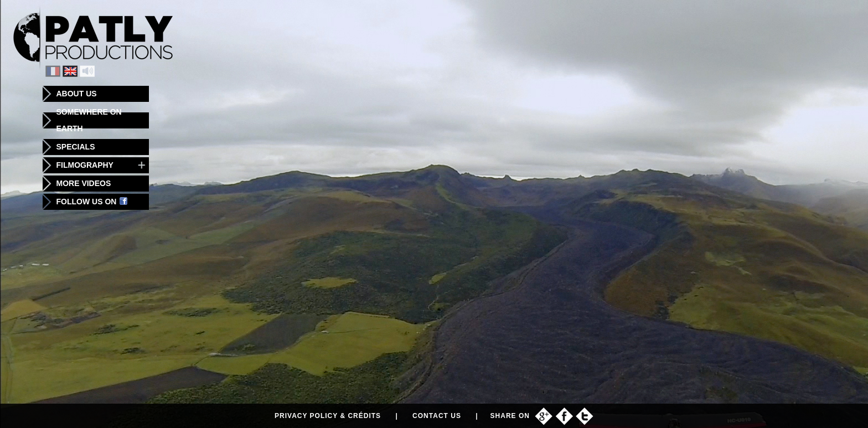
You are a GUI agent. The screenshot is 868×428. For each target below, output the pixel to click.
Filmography (85, 165)
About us (77, 94)
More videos (84, 183)
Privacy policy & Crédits (328, 416)
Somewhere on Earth (89, 120)
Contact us (437, 416)
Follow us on (92, 202)
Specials (76, 147)
